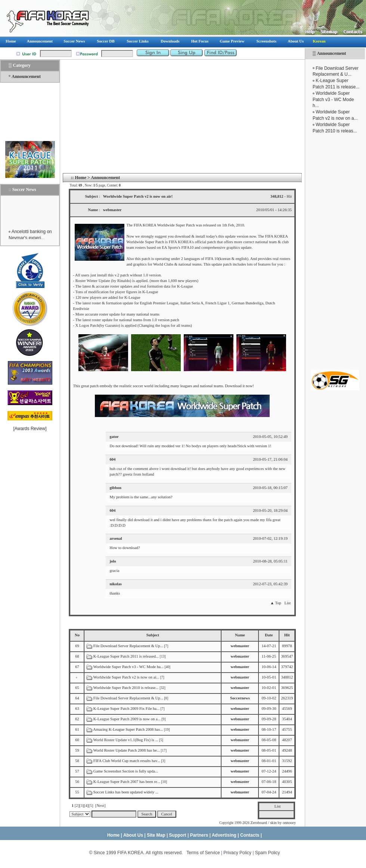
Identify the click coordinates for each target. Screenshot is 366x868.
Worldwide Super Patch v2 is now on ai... (126, 677)
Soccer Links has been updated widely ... (126, 792)
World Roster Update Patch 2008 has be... (127, 750)
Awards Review (30, 429)
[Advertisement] (335, 252)
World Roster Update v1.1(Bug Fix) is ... (126, 740)
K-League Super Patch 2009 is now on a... (127, 719)
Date (269, 635)
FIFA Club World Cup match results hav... (127, 761)
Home (80, 178)
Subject (153, 635)
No (77, 635)
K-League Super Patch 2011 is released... (126, 656)
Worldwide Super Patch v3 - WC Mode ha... (128, 667)
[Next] (100, 806)
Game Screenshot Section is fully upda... (126, 771)
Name (240, 635)
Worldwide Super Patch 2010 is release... (126, 688)
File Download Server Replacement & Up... (128, 646)
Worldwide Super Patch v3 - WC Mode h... (333, 100)
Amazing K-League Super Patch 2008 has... (128, 729)
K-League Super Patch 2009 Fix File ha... (126, 709)
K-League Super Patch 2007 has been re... (127, 782)
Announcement (331, 53)
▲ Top (275, 603)
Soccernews (240, 698)
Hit (287, 635)
